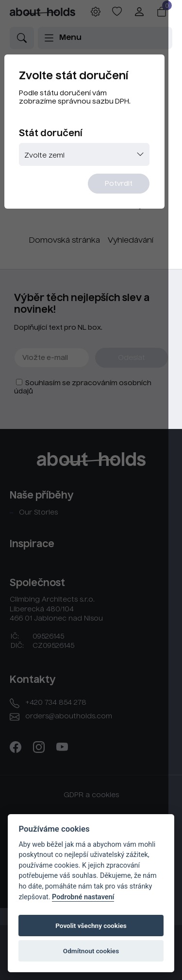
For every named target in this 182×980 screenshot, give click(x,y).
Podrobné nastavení (83, 897)
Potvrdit (131, 188)
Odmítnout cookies (91, 951)
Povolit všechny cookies (91, 926)
